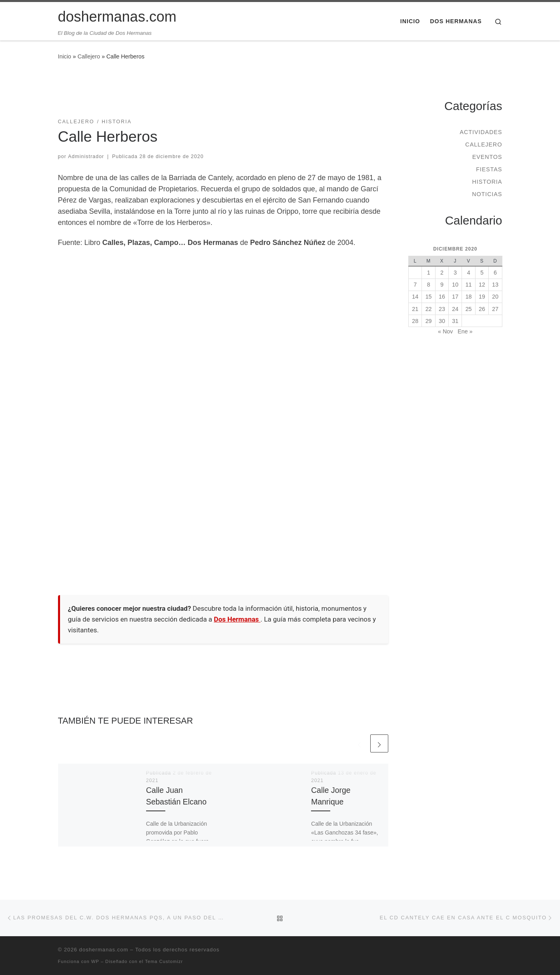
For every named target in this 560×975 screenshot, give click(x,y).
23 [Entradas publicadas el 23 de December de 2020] (442, 309)
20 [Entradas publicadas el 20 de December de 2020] (495, 297)
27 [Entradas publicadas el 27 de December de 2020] (495, 309)
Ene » (465, 331)
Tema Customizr (164, 961)
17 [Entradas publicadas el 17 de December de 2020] (455, 297)
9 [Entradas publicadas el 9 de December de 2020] (442, 285)
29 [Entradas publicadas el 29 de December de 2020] (429, 321)
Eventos (487, 157)
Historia (487, 182)
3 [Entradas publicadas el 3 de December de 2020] (455, 273)
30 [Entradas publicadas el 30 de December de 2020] (442, 321)
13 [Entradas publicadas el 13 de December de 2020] (495, 285)
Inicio (65, 56)
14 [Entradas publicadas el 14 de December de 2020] (415, 297)
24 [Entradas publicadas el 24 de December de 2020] (455, 309)
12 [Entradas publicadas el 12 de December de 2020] (482, 285)
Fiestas (489, 169)
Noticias (487, 194)
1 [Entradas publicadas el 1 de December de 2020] (429, 273)
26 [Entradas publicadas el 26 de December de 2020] (482, 309)
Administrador (86, 156)
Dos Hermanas (237, 619)
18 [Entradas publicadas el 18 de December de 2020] (469, 297)
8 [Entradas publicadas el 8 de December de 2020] (429, 285)
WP (95, 961)
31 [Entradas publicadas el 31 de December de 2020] (455, 321)
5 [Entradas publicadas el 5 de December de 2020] (482, 273)
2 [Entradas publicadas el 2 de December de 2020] (442, 273)
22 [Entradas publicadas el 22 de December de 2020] (429, 309)
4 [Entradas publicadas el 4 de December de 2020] (469, 273)
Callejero (89, 56)
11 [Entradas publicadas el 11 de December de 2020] (469, 285)
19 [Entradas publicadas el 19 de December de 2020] (482, 297)
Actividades (481, 132)
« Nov (445, 331)
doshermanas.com (104, 950)
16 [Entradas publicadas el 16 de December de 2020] (442, 297)
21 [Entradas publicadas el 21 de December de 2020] (415, 309)
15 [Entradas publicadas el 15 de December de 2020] (429, 297)
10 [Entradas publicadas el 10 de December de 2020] (455, 285)
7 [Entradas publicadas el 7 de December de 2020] (415, 285)
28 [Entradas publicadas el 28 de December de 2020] (415, 321)
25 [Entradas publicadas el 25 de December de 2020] (469, 309)
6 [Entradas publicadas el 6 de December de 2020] (495, 273)
